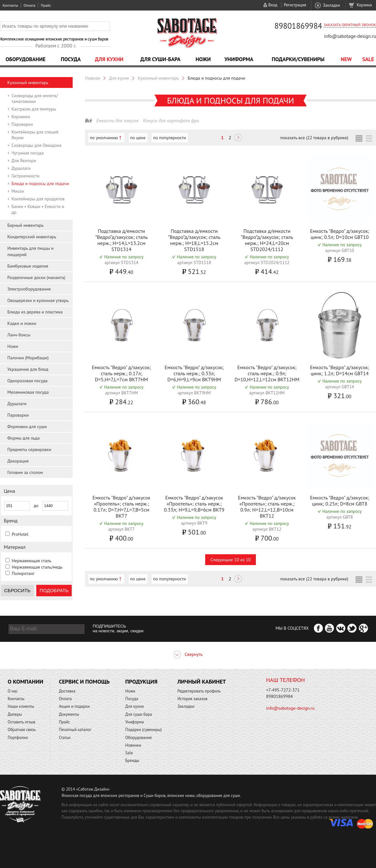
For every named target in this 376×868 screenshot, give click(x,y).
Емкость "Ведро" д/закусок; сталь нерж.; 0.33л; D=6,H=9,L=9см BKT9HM (194, 373)
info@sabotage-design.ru (350, 36)
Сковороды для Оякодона (36, 145)
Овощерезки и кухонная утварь (38, 300)
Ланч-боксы (19, 335)
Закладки (331, 5)
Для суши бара (139, 714)
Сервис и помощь (84, 681)
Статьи (65, 738)
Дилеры (15, 714)
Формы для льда (23, 438)
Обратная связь (22, 730)
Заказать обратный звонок (350, 25)
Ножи (203, 59)
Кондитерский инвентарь (32, 237)
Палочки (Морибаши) (28, 358)
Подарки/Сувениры (298, 59)
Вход (273, 5)
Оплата (29, 5)
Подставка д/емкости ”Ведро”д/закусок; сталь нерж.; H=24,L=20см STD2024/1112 (267, 240)
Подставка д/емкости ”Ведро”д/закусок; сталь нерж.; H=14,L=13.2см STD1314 (121, 240)
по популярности (170, 138)
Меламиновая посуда (28, 392)
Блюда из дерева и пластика (35, 312)
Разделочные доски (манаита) (36, 277)
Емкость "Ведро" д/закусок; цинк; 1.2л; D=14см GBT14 (340, 370)
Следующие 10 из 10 (230, 560)
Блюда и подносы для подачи (40, 183)
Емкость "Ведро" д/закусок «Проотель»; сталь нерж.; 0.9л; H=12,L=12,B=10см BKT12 (267, 507)
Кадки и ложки (22, 323)
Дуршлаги (21, 168)
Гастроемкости (25, 176)
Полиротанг (23, 573)
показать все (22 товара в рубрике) (314, 138)
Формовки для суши (27, 427)
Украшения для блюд (28, 369)
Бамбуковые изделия (28, 266)
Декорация (18, 461)
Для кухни (109, 59)
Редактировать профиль (199, 691)
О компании (25, 681)
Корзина (364, 5)
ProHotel (20, 534)
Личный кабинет (202, 681)
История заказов (192, 699)
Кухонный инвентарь (28, 82)
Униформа (239, 59)
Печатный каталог (75, 730)
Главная (93, 78)
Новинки (133, 745)
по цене (138, 138)
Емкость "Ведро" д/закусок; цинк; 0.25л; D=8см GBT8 (340, 501)
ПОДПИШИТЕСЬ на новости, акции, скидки (118, 628)
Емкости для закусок (117, 121)
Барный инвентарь (25, 225)
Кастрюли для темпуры (34, 109)
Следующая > (238, 138)
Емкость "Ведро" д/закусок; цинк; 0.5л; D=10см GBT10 (340, 234)
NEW (346, 59)
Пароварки (22, 124)
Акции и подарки (74, 706)
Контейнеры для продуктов (38, 199)
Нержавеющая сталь (32, 561)
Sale (368, 59)
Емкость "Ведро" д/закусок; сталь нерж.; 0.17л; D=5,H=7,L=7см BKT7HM (121, 373)
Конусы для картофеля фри (171, 121)
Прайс (46, 5)
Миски (18, 191)
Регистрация (295, 5)
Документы (69, 714)
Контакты (10, 5)
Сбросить (17, 590)
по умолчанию (104, 138)
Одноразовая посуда (27, 381)
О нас (13, 691)
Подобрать (54, 590)
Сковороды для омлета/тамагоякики (35, 98)
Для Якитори (24, 161)
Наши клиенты (21, 706)
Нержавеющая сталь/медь (37, 567)
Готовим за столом (25, 472)
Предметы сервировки (29, 449)
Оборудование (25, 59)
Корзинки (21, 117)
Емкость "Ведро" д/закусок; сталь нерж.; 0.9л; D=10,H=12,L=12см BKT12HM (267, 373)
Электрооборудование (29, 289)
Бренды (132, 760)
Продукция (141, 681)
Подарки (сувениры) (144, 730)
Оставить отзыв (22, 722)
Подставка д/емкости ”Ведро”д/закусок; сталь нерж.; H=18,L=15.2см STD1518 (194, 240)
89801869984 (298, 26)
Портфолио (18, 738)
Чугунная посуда (28, 153)
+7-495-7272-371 (283, 690)
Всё (88, 121)
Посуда (71, 59)
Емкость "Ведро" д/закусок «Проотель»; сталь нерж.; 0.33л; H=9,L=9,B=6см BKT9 (194, 504)
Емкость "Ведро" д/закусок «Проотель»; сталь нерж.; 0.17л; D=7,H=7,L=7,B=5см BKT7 (121, 507)
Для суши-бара (160, 59)
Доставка (67, 691)
